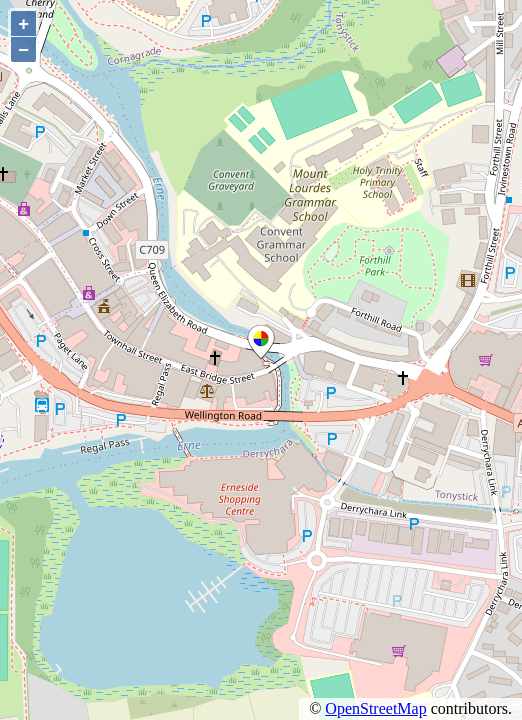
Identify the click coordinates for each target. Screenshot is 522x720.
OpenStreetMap (375, 708)
